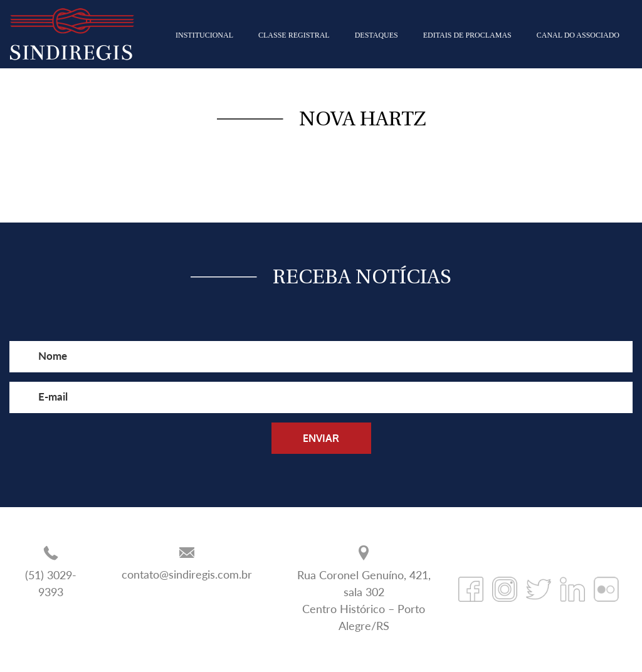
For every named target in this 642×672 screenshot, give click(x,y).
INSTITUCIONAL (204, 35)
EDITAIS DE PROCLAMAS (467, 35)
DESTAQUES (376, 35)
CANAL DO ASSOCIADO (578, 35)
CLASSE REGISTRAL (294, 35)
